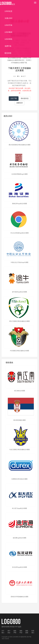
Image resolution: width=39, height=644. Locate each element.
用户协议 (9, 632)
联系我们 (33, 632)
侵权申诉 (21, 632)
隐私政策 (27, 632)
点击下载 (14, 98)
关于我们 (3, 632)
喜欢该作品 (25, 98)
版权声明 (15, 632)
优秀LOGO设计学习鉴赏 (14, 627)
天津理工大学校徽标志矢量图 (22, 69)
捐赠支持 (20, 103)
